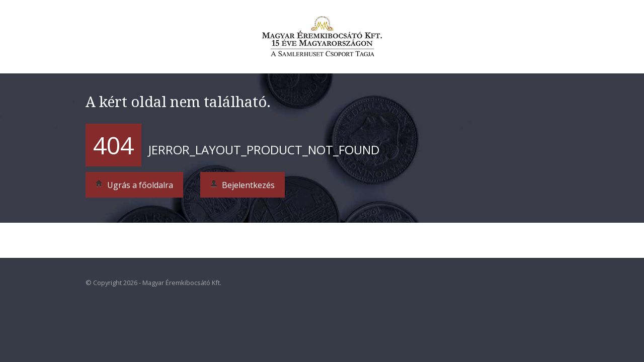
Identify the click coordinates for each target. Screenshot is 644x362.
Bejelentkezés (243, 185)
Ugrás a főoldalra (134, 185)
